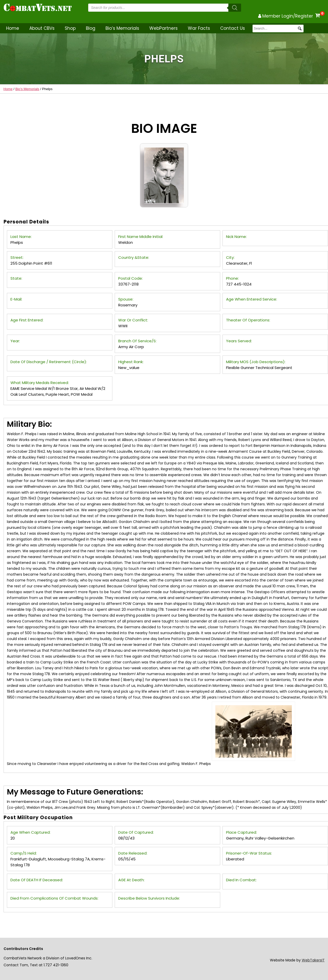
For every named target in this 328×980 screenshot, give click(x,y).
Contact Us (233, 28)
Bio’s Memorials (122, 28)
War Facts (199, 28)
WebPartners (163, 28)
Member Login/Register (288, 16)
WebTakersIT (313, 960)
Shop (70, 28)
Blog (91, 28)
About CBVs (42, 28)
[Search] (235, 8)
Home (13, 28)
